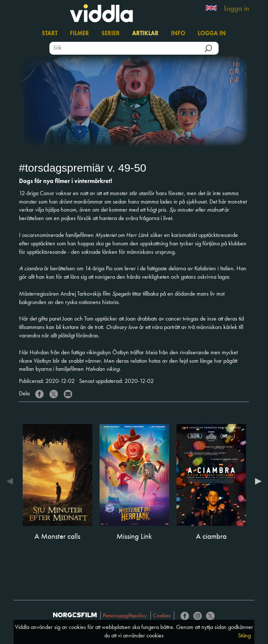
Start (50, 34)
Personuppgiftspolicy (125, 616)
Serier (111, 34)
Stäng (244, 636)
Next (256, 483)
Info (178, 34)
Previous (12, 483)
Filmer (79, 34)
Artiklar (145, 34)
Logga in (237, 9)
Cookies (162, 616)
